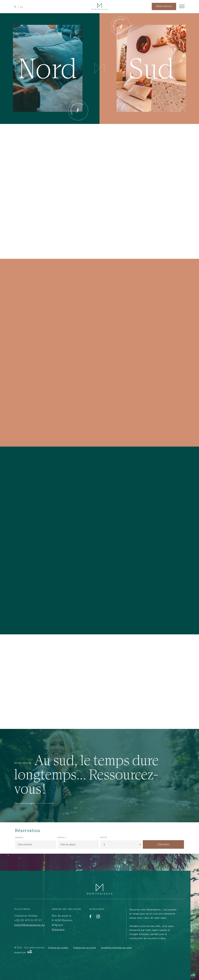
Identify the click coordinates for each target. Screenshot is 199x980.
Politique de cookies (58, 948)
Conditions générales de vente (116, 948)
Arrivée (20, 838)
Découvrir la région (34, 803)
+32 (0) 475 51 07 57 (28, 920)
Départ (62, 838)
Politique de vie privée (85, 948)
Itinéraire (58, 930)
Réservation (164, 6)
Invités (104, 837)
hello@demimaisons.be (30, 925)
